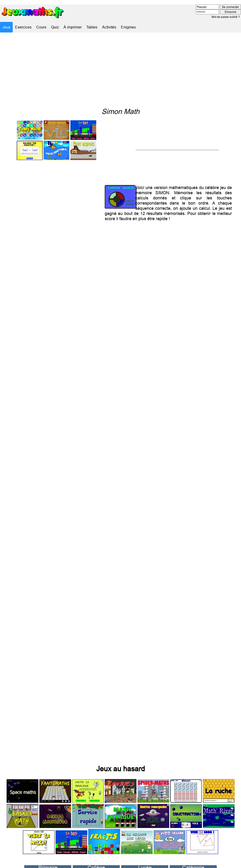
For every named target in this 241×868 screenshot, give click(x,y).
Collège (96, 859)
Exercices (23, 27)
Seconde (145, 864)
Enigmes (128, 27)
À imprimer (73, 27)
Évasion (193, 864)
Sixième (96, 864)
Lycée (145, 859)
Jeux (6, 27)
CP (48, 864)
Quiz (55, 27)
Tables (92, 27)
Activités (109, 27)
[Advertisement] (120, 70)
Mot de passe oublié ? (226, 17)
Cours (41, 27)
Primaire (48, 859)
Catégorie (193, 859)
